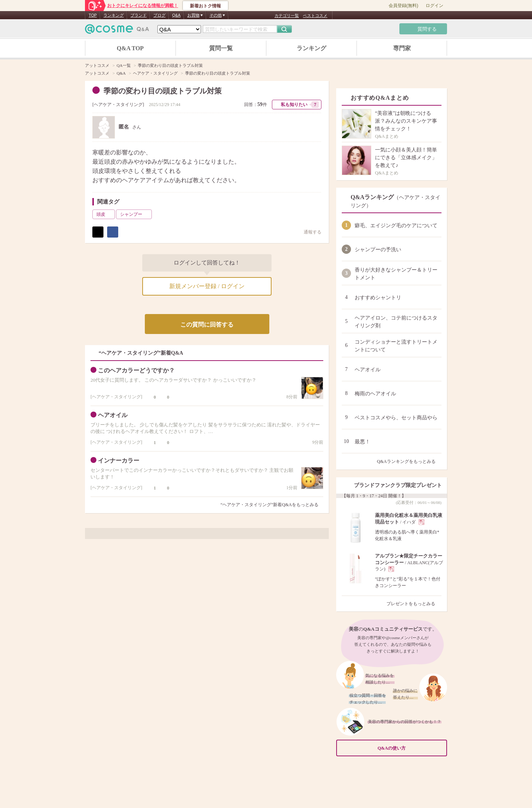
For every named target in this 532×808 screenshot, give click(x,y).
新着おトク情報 (205, 6)
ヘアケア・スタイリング (118, 105)
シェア (113, 232)
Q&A (176, 15)
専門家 (402, 48)
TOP (93, 15)
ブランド (139, 15)
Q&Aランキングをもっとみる (409, 461)
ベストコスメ (315, 16)
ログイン (434, 6)
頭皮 (105, 214)
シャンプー (135, 214)
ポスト (98, 232)
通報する (309, 232)
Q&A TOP (130, 48)
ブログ (159, 15)
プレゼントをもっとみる (414, 604)
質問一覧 (221, 48)
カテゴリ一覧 (287, 16)
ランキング (114, 15)
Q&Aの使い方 (410, 748)
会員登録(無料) (403, 6)
